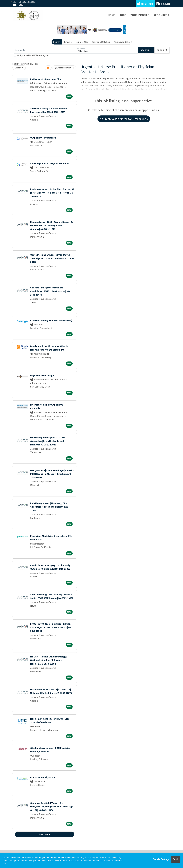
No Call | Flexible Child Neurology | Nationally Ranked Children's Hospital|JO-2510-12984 (49, 660)
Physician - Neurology (42, 375)
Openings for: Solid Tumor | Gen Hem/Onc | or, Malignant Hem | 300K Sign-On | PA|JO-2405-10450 (52, 806)
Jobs (123, 15)
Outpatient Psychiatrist (43, 138)
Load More (45, 834)
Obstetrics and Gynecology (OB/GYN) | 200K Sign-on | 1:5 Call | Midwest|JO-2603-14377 (52, 258)
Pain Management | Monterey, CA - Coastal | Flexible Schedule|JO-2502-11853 (50, 507)
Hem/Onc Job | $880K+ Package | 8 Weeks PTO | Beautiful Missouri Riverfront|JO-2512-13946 (52, 474)
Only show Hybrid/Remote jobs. (33, 55)
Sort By (18, 68)
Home (112, 15)
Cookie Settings (161, 859)
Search (57, 42)
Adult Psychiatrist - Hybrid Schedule (49, 163)
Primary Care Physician (43, 777)
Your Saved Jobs (122, 42)
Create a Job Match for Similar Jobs (124, 119)
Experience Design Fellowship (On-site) (51, 320)
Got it (176, 859)
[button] (162, 50)
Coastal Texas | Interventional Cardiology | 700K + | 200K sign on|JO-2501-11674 (50, 291)
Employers (163, 4)
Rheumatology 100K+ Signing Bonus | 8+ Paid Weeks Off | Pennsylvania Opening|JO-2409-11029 (52, 225)
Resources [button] (161, 15)
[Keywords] (45, 50)
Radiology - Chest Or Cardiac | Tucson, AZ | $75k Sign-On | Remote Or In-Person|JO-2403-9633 (52, 193)
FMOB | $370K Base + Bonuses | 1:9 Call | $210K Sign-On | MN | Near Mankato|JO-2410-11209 (51, 627)
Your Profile (140, 15)
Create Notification (64, 68)
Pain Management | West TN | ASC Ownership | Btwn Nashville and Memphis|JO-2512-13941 (48, 441)
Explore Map (82, 42)
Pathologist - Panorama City (46, 79)
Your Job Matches (101, 42)
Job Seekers (145, 4)
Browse (68, 42)
